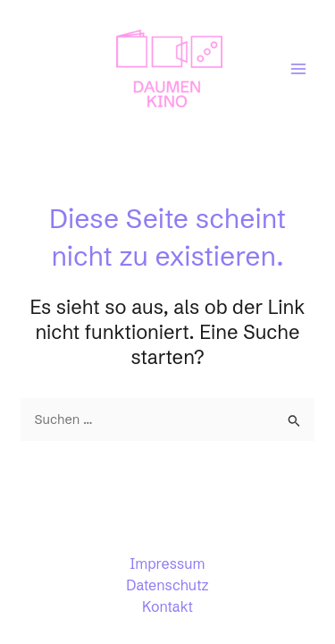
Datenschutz (167, 585)
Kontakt (167, 606)
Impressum (168, 563)
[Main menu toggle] (298, 69)
